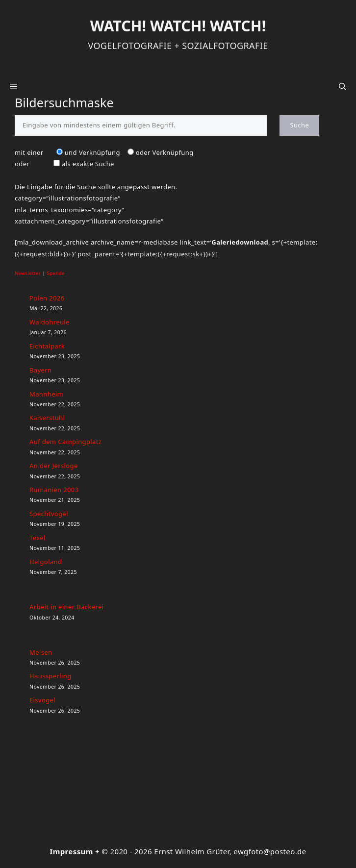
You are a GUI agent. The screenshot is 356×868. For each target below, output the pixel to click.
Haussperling (51, 676)
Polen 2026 (47, 298)
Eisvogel (42, 700)
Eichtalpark (47, 346)
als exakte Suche (88, 164)
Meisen (41, 652)
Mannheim (46, 394)
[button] (343, 86)
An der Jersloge (54, 466)
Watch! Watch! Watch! (178, 26)
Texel (38, 538)
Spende (56, 273)
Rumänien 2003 (54, 490)
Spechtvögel (49, 514)
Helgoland (46, 562)
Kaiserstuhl (47, 418)
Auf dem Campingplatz (65, 442)
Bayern (40, 370)
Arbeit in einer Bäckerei (66, 607)
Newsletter (28, 273)
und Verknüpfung (92, 152)
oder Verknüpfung (165, 152)
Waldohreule (50, 322)
